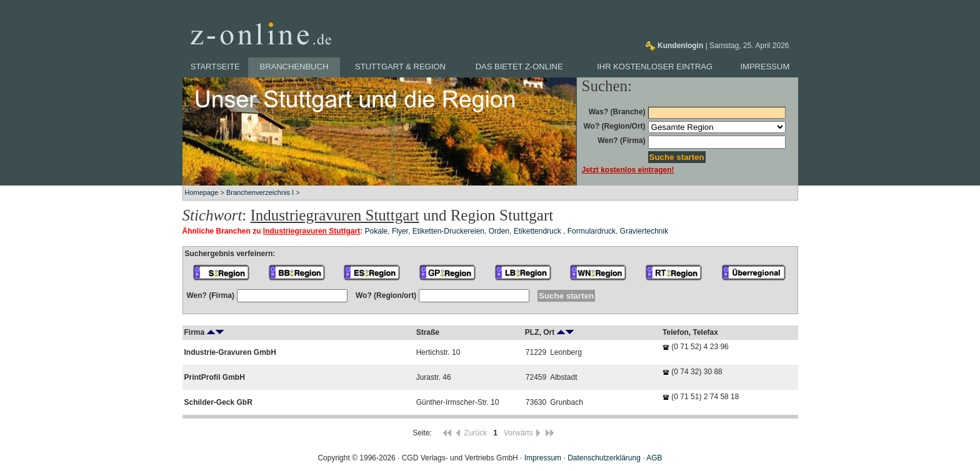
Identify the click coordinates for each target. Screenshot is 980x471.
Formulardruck (592, 231)
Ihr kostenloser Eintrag (655, 67)
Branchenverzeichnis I (260, 192)
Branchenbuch (294, 67)
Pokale (377, 231)
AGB (654, 458)
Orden (499, 231)
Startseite (215, 67)
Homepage (202, 192)
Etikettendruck (538, 231)
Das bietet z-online (519, 67)
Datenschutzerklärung (604, 458)
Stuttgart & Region (400, 67)
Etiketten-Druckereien (448, 231)
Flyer (400, 231)
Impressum (765, 67)
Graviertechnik (644, 231)
